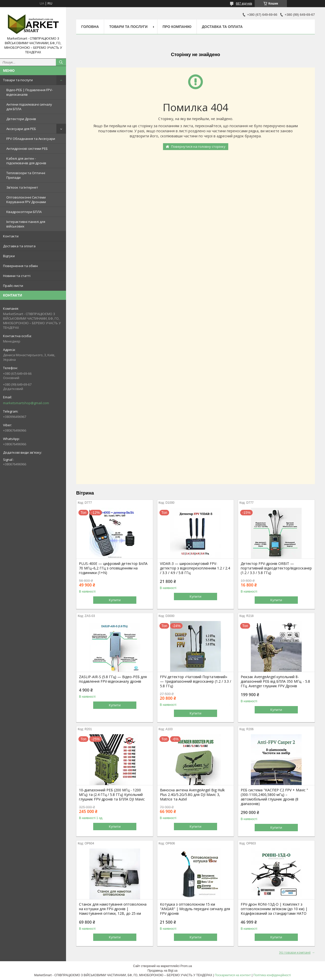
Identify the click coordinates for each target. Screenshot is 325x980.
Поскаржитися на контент (233, 975)
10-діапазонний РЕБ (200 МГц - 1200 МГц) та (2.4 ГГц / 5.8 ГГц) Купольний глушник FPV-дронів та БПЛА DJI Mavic (112, 795)
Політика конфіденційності (272, 975)
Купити (115, 600)
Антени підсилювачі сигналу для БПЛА (29, 107)
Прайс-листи (13, 286)
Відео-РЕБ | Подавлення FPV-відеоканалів (30, 92)
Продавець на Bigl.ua (162, 971)
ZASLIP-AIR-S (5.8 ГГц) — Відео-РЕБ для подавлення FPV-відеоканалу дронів (113, 679)
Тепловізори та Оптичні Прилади (26, 175)
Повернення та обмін (20, 266)
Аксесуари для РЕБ (21, 129)
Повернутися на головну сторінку (198, 146)
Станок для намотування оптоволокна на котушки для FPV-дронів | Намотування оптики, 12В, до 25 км (113, 909)
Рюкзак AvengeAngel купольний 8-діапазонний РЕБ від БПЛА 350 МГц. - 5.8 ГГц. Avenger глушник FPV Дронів (275, 681)
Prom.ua (186, 966)
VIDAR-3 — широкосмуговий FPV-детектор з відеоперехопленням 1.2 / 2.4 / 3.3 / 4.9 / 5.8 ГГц (195, 568)
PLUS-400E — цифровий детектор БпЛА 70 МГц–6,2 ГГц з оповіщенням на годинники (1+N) (113, 568)
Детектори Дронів (21, 119)
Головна (90, 27)
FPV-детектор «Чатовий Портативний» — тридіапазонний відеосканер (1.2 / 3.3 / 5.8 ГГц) (196, 681)
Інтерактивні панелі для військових (26, 224)
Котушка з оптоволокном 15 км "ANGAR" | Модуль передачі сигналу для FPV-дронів (195, 909)
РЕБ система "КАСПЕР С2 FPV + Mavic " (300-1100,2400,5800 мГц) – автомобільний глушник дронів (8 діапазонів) (274, 797)
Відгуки (9, 256)
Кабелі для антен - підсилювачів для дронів (26, 161)
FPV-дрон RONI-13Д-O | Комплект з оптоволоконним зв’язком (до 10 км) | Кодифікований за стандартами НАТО (274, 909)
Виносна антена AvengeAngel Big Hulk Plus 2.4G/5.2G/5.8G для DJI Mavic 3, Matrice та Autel (192, 795)
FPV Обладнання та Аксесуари (31, 139)
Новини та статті (17, 276)
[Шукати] (61, 62)
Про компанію (177, 27)
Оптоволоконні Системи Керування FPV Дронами (26, 200)
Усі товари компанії (295, 952)
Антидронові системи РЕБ (27, 149)
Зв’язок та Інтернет (22, 187)
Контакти (11, 236)
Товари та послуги (18, 80)
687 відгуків (244, 4)
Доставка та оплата (19, 246)
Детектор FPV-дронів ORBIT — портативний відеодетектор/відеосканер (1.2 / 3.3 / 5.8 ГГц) (276, 568)
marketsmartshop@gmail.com (26, 403)
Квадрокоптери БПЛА (24, 212)
